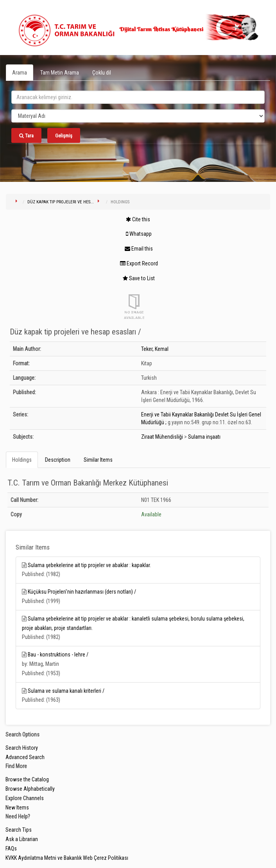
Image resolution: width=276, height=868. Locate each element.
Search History (22, 748)
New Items (17, 808)
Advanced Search (25, 757)
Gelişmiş (64, 136)
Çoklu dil (102, 73)
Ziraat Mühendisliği (162, 437)
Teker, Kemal (155, 349)
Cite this (138, 219)
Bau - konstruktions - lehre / (58, 655)
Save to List (139, 278)
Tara (26, 136)
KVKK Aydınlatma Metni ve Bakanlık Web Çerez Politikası (67, 858)
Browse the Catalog (27, 779)
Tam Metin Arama (60, 73)
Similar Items (98, 460)
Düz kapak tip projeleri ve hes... (61, 202)
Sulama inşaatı (204, 437)
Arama (20, 73)
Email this (139, 249)
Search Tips (19, 830)
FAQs (11, 848)
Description (58, 460)
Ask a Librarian (22, 839)
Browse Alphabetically (30, 789)
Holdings (22, 460)
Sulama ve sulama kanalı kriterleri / (66, 691)
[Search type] (138, 116)
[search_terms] (138, 97)
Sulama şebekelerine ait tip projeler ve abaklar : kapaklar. (89, 565)
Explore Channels (25, 798)
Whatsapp (139, 234)
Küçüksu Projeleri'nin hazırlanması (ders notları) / (82, 592)
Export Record (139, 263)
